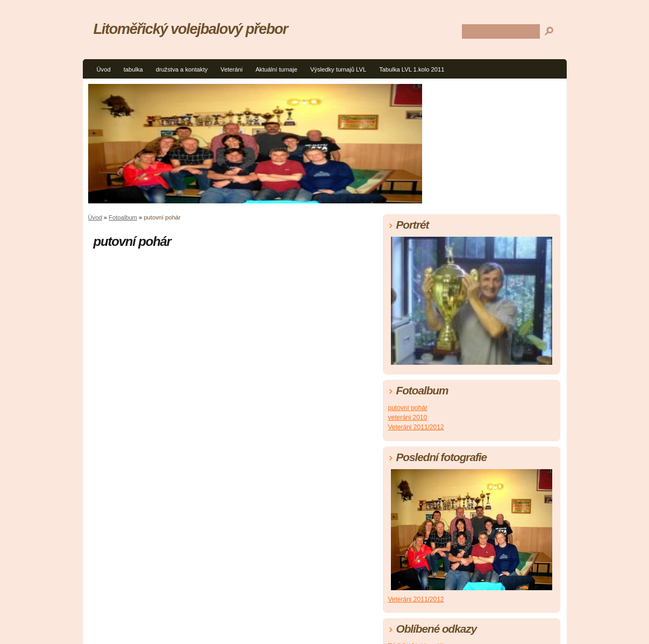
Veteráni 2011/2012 (416, 427)
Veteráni (231, 69)
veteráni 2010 (408, 417)
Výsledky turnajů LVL (338, 69)
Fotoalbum (123, 217)
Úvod (104, 69)
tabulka (133, 69)
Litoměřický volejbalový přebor (191, 29)
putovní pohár (408, 408)
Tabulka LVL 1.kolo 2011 (412, 69)
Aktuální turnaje (276, 69)
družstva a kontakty (182, 69)
